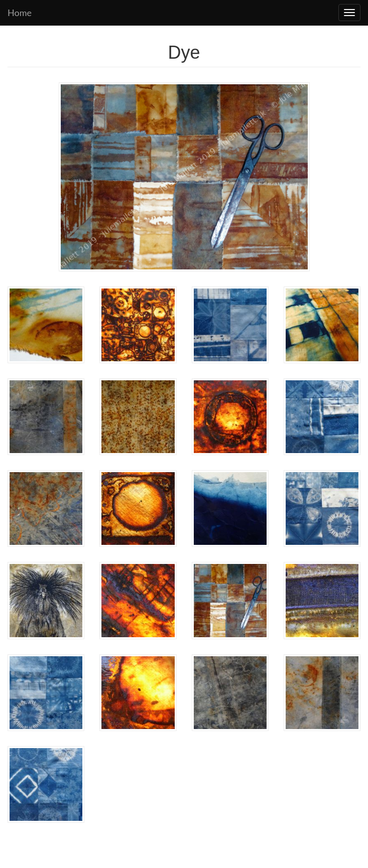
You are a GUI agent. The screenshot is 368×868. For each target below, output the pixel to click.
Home (20, 13)
